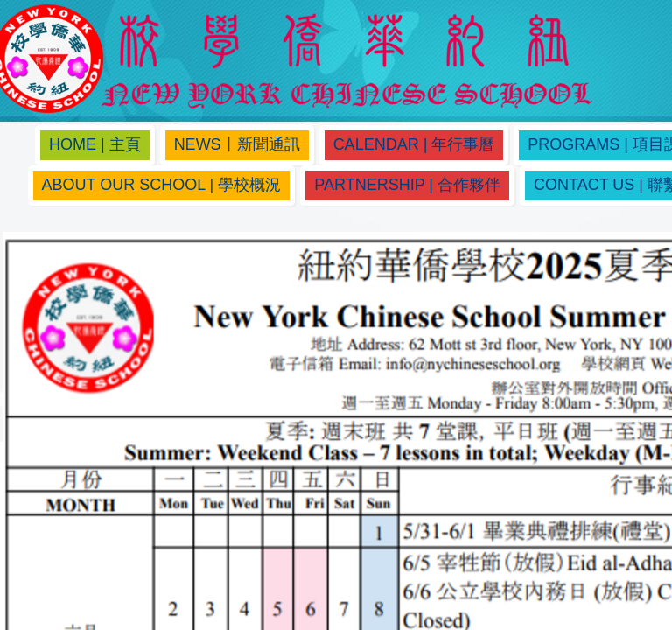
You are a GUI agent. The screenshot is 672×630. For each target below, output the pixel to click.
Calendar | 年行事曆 (414, 144)
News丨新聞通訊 (237, 144)
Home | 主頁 (95, 144)
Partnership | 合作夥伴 (407, 185)
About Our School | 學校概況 (162, 185)
